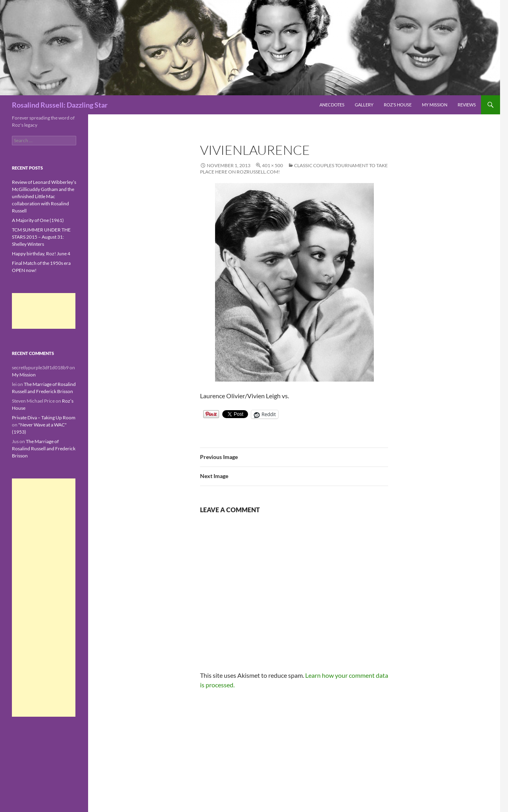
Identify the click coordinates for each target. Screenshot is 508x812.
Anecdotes (332, 105)
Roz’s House (398, 105)
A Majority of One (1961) (38, 220)
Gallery (364, 105)
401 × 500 (272, 165)
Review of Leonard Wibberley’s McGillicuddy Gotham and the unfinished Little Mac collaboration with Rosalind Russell (44, 196)
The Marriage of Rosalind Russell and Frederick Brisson (44, 448)
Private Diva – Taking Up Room (44, 418)
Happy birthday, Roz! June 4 (41, 254)
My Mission (435, 105)
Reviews (467, 105)
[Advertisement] (44, 311)
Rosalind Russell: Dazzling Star (60, 105)
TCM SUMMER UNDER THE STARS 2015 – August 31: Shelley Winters (41, 237)
